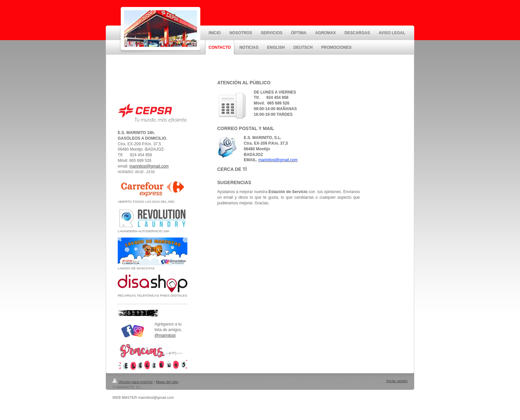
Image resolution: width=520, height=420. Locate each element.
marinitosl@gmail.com (149, 166)
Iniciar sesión (397, 381)
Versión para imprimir (133, 382)
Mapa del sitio (167, 382)
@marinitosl (165, 335)
